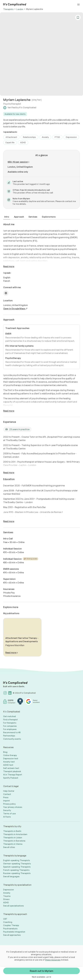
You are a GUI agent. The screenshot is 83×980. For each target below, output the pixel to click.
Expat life (10, 142)
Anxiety (45, 137)
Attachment (11, 137)
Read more (9, 266)
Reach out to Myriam (41, 971)
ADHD (23, 142)
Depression (71, 137)
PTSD (57, 137)
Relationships (29, 137)
